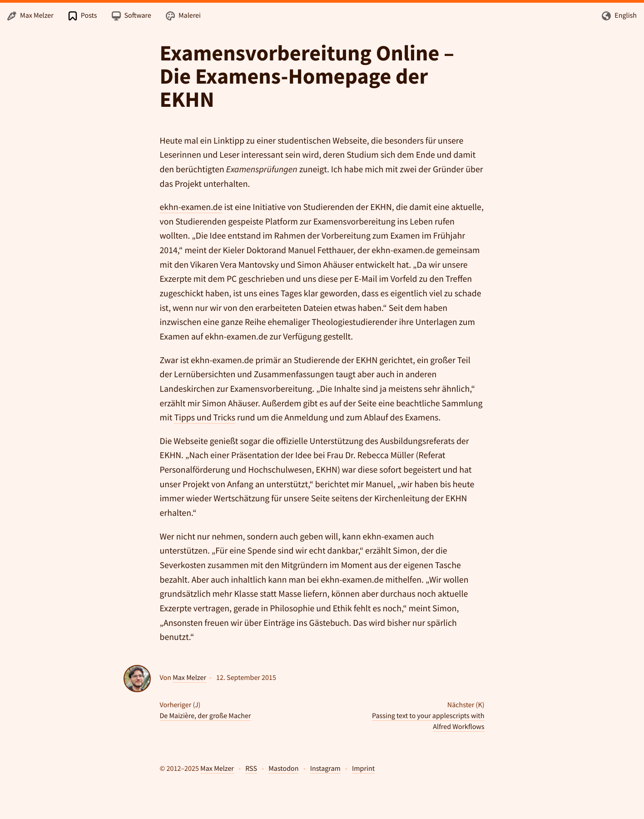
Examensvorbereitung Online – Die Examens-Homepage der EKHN (307, 76)
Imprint (363, 769)
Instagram (325, 769)
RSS (251, 769)
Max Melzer (189, 678)
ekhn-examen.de (191, 207)
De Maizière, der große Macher (206, 716)
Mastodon (283, 769)
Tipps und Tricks (205, 418)
